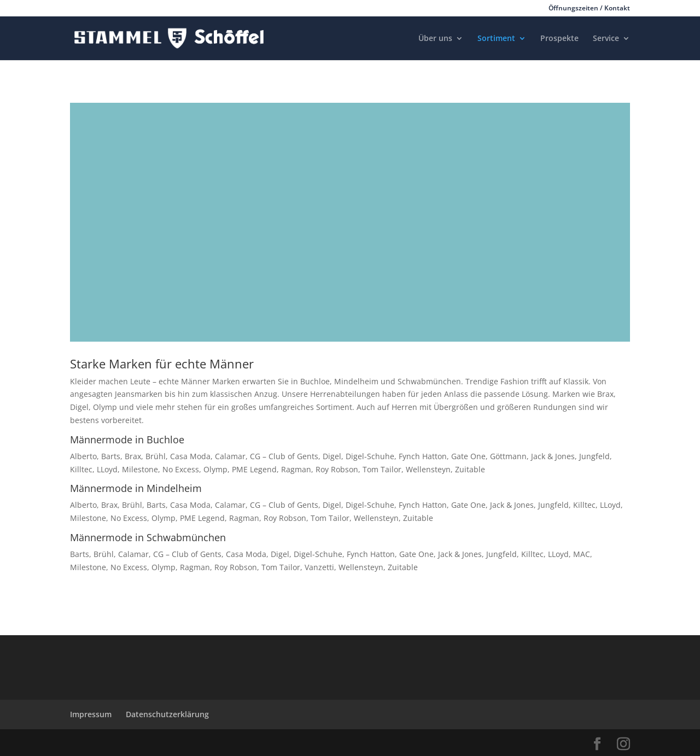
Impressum (91, 714)
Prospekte (559, 39)
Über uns (435, 39)
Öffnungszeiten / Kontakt (589, 9)
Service (606, 39)
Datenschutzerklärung (167, 714)
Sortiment (496, 39)
